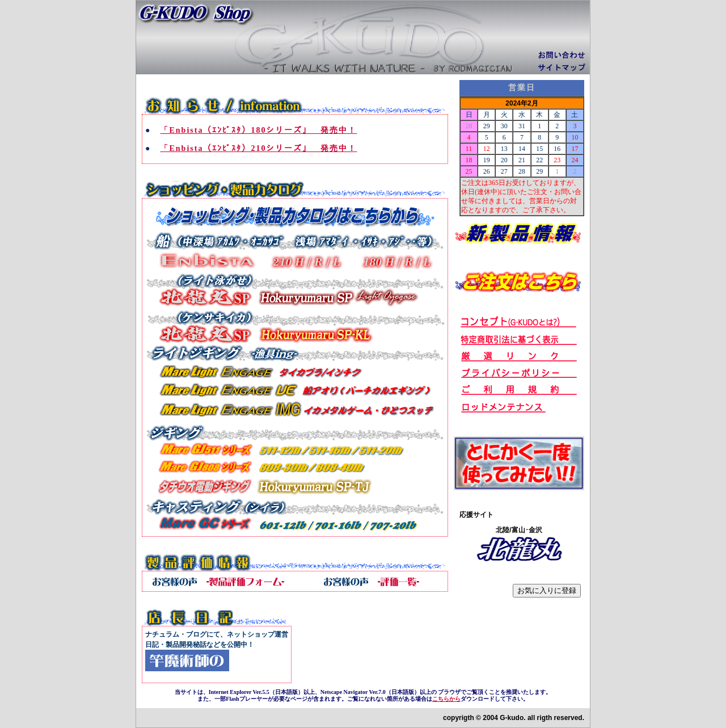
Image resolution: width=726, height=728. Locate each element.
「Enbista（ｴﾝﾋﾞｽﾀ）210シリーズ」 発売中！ (258, 148)
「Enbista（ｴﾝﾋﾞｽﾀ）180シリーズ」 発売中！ (258, 130)
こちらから (446, 699)
